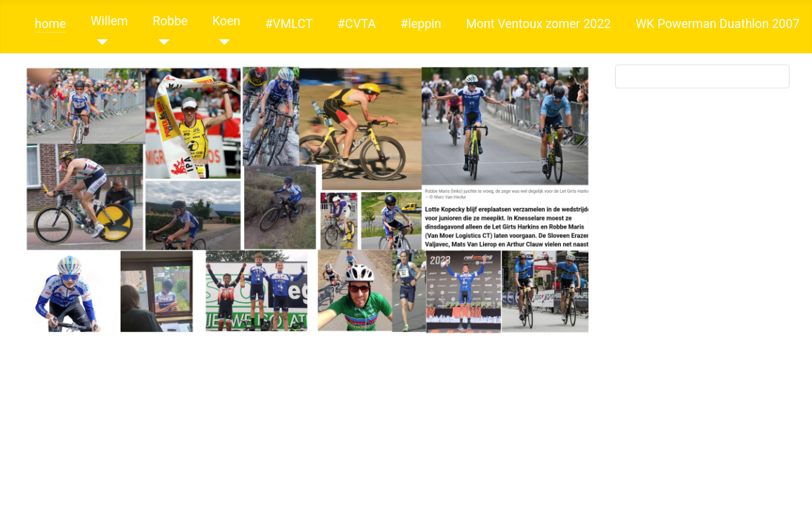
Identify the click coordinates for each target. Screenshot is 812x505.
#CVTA (357, 24)
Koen (226, 21)
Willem (109, 21)
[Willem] (99, 42)
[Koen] (221, 42)
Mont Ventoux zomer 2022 (538, 24)
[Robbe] (162, 42)
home (50, 24)
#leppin (421, 24)
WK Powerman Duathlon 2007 (717, 24)
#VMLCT (289, 24)
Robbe (170, 21)
